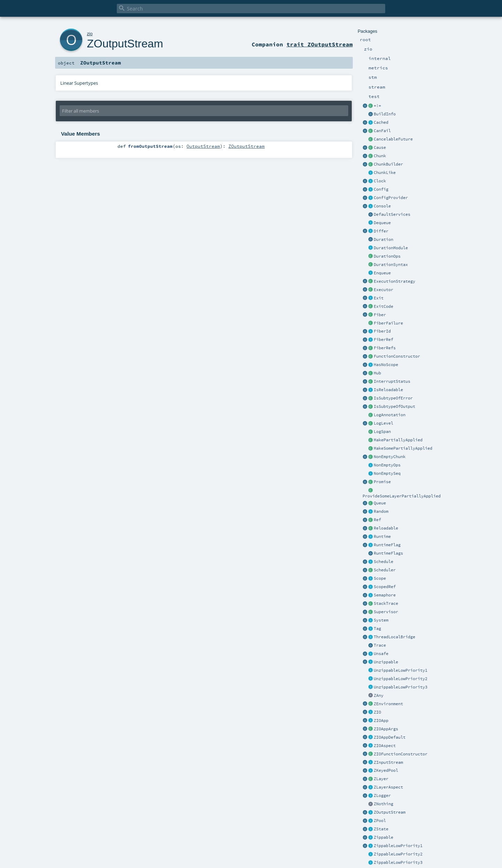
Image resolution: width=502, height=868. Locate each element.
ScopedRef (385, 587)
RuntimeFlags (388, 553)
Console (382, 206)
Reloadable (386, 528)
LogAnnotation (390, 415)
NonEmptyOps (387, 465)
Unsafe (381, 654)
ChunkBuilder (388, 164)
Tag (377, 629)
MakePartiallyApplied (398, 440)
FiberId (382, 331)
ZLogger (382, 795)
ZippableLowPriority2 (398, 854)
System (381, 620)
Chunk (380, 156)
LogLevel (383, 423)
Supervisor (386, 612)
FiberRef (383, 340)
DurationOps (387, 256)
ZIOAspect (385, 746)
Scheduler (385, 570)
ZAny (379, 695)
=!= (377, 106)
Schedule (383, 562)
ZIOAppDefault (390, 737)
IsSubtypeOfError (393, 398)
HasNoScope (386, 365)
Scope (380, 578)
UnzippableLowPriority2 (401, 679)
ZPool (380, 821)
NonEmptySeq (387, 473)
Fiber (380, 315)
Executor (383, 290)
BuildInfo (385, 114)
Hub (377, 373)
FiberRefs (385, 348)
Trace (380, 645)
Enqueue (382, 273)
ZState (381, 829)
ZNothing (383, 804)
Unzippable (386, 662)
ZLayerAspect (388, 787)
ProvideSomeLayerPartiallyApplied (402, 496)
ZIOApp (381, 721)
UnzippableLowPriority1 (401, 670)
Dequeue (382, 223)
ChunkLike (385, 173)
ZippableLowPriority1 (398, 846)
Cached (381, 122)
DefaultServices (392, 214)
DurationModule (391, 248)
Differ (381, 231)
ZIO (377, 712)
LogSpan (382, 432)
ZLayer (381, 779)
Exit (379, 298)
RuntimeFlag (387, 545)
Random (381, 511)
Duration (383, 239)
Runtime (382, 536)
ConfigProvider (391, 198)
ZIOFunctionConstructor (401, 754)
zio (90, 34)
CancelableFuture (393, 139)
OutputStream (203, 146)
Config (381, 189)
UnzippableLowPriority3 (401, 687)
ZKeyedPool (386, 770)
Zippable (383, 837)
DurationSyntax (391, 265)
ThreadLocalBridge (394, 637)
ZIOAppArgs (386, 729)
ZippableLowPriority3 (398, 862)
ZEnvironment (388, 704)
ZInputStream (388, 762)
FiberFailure (388, 323)
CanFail (382, 131)
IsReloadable (388, 390)
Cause (380, 147)
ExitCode (383, 306)
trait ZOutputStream (320, 44)
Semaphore (385, 595)
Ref (377, 520)
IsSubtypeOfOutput (394, 406)
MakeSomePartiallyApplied (403, 448)
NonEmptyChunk (390, 457)
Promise (382, 482)
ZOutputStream (390, 812)
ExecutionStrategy (394, 281)
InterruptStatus (392, 381)
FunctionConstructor (397, 356)
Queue (380, 503)
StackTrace (386, 603)
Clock (380, 181)
